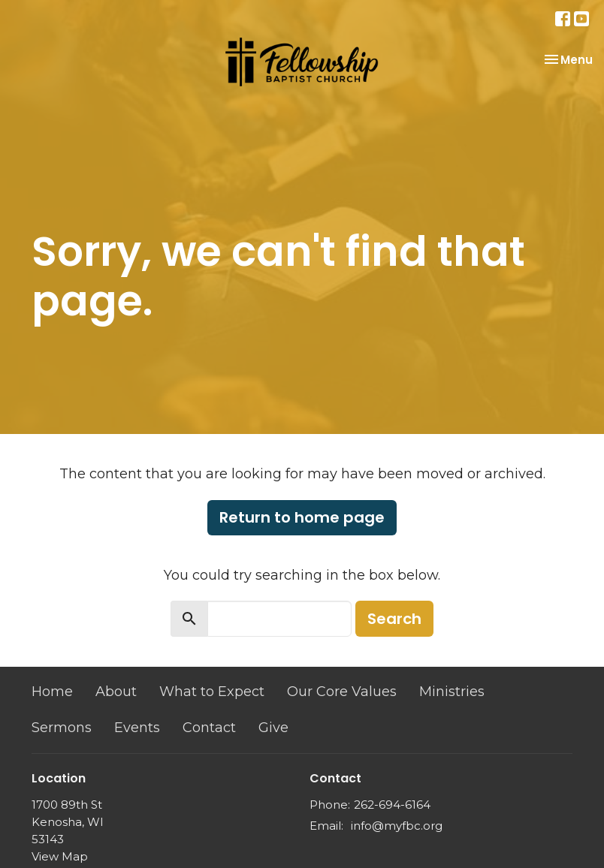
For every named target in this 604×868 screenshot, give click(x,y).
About (116, 692)
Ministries (452, 692)
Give (273, 728)
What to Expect (212, 692)
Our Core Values (342, 692)
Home (52, 692)
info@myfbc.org (397, 826)
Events (137, 728)
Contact (209, 728)
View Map (60, 856)
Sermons (62, 728)
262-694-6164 (392, 805)
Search (394, 619)
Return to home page (302, 517)
